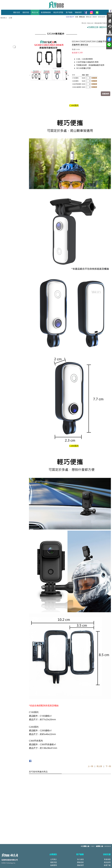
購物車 (95, 17)
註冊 (10, 18)
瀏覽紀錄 (89, 17)
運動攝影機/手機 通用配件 (103, 23)
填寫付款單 (101, 17)
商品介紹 (90, 23)
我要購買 (94, 78)
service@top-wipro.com (18, 844)
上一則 (90, 766)
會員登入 (4, 18)
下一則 (108, 766)
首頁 (85, 23)
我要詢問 (106, 93)
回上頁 (99, 766)
